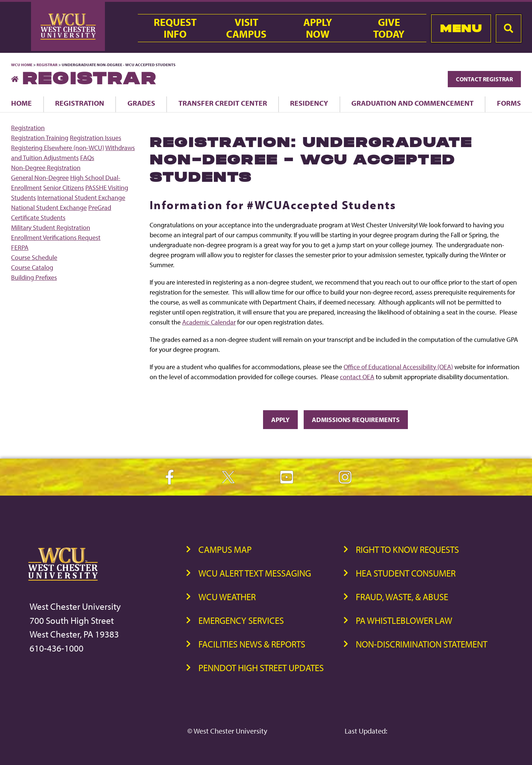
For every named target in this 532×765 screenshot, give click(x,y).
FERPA (20, 247)
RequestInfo (175, 28)
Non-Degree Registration (46, 168)
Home (21, 103)
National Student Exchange (49, 208)
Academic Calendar (209, 322)
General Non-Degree (40, 178)
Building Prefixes (34, 277)
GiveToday (389, 28)
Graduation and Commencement (412, 103)
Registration (80, 103)
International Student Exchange (81, 198)
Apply (280, 420)
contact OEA (357, 377)
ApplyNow (318, 28)
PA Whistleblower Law (404, 620)
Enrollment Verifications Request (56, 237)
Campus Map (225, 549)
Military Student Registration (51, 227)
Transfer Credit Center (223, 103)
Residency (309, 103)
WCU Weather (227, 597)
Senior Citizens (64, 188)
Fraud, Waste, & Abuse (402, 597)
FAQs (87, 158)
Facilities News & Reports (252, 644)
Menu (461, 28)
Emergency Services (241, 620)
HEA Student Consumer (406, 573)
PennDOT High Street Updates (261, 668)
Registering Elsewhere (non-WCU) (58, 148)
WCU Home (22, 65)
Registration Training (40, 138)
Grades (141, 103)
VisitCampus (246, 28)
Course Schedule (34, 257)
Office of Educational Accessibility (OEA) (398, 367)
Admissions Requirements (356, 420)
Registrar (47, 65)
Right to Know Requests (407, 549)
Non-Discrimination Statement (422, 644)
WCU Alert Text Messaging (255, 573)
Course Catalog (32, 267)
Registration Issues (96, 138)
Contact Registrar (484, 79)
